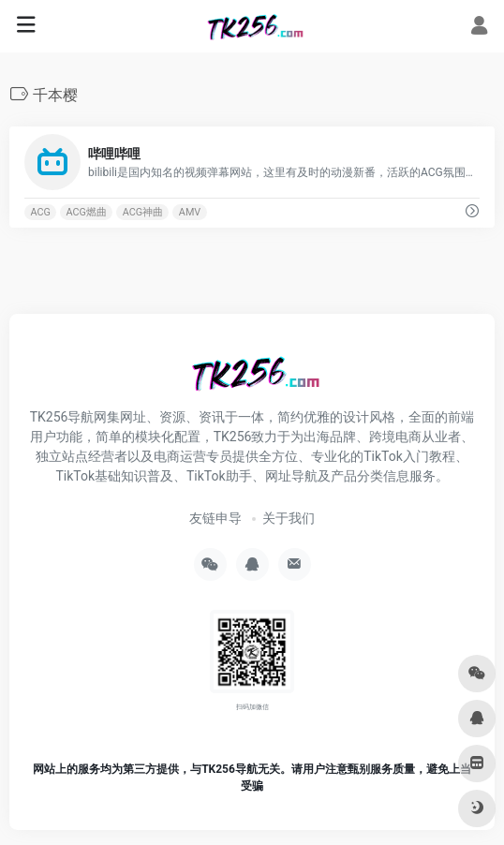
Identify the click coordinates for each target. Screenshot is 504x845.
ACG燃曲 (87, 212)
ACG (40, 212)
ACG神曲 (143, 212)
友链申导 (215, 518)
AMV (190, 212)
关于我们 (289, 518)
